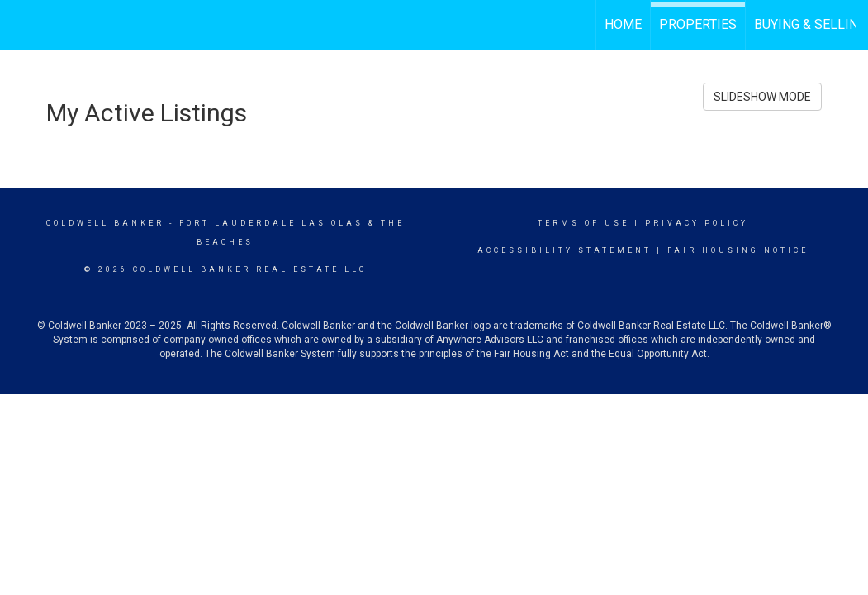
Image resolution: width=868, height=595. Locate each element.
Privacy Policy (697, 223)
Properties (698, 24)
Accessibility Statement (564, 250)
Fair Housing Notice (738, 250)
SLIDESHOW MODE (762, 97)
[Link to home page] (21, 22)
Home (623, 24)
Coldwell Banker (105, 223)
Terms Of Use (583, 223)
